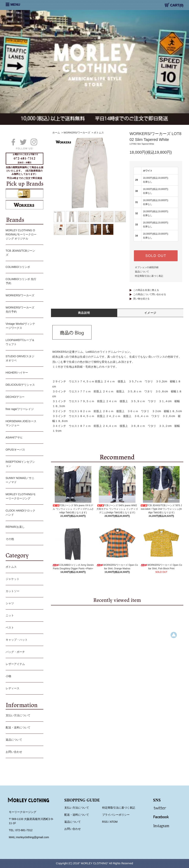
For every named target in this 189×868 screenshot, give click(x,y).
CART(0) (174, 5)
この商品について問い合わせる (150, 294)
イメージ (150, 313)
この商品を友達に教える (146, 290)
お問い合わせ (24, 752)
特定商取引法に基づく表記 (149, 276)
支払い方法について (24, 716)
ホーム (56, 133)
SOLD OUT (156, 256)
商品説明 (84, 313)
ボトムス (99, 133)
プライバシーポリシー (116, 815)
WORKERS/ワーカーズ (77, 133)
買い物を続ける (141, 299)
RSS (105, 822)
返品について (142, 272)
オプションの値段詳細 (147, 267)
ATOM (114, 822)
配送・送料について (24, 728)
